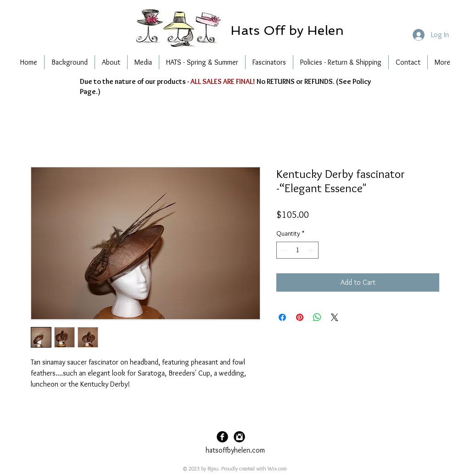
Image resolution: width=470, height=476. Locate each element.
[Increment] (311, 250)
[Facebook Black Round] (222, 437)
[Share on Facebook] (282, 317)
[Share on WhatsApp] (317, 317)
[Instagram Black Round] (239, 437)
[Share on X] (335, 317)
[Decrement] (283, 250)
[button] (287, 31)
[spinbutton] (297, 250)
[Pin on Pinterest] (300, 317)
